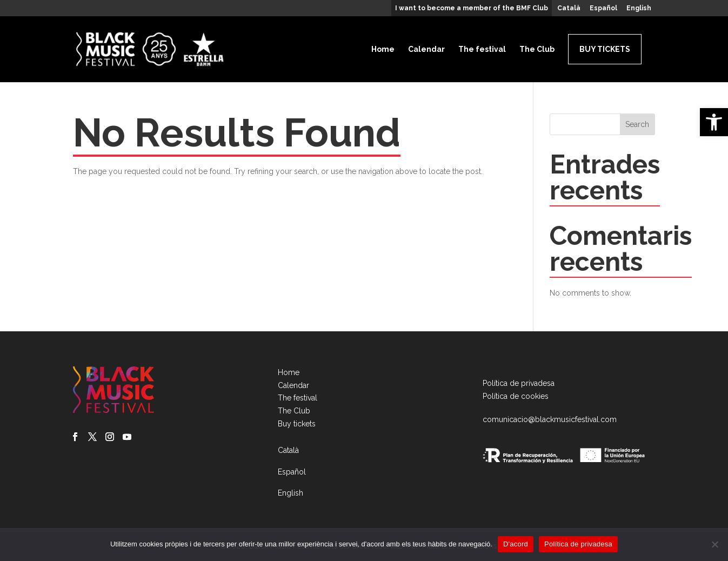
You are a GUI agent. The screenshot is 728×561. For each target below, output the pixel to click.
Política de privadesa (519, 383)
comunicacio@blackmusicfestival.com (550, 419)
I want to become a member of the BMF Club (472, 8)
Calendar (426, 49)
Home (383, 49)
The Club (537, 49)
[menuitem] (569, 11)
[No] (714, 544)
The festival (482, 49)
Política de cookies (516, 396)
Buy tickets (605, 49)
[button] (714, 122)
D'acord (516, 544)
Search (637, 124)
